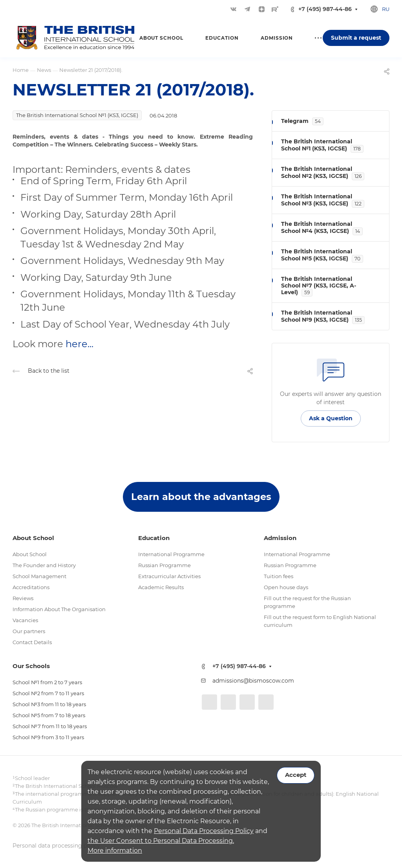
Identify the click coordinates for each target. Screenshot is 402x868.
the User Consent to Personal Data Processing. (161, 841)
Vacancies (25, 620)
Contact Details (32, 642)
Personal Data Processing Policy (204, 831)
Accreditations (31, 587)
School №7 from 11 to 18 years (50, 726)
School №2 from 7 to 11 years (48, 693)
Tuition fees (279, 576)
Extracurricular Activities (169, 576)
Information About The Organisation (59, 609)
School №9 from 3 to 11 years (48, 737)
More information (115, 851)
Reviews (23, 598)
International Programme (171, 554)
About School (30, 554)
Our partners (29, 631)
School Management (39, 576)
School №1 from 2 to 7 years (47, 682)
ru (386, 9)
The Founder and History (44, 565)
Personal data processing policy (56, 846)
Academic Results (161, 587)
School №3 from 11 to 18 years (49, 704)
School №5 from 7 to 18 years (49, 715)
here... (79, 344)
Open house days (286, 587)
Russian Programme (164, 565)
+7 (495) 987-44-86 (325, 9)
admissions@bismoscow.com (253, 681)
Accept (296, 775)
